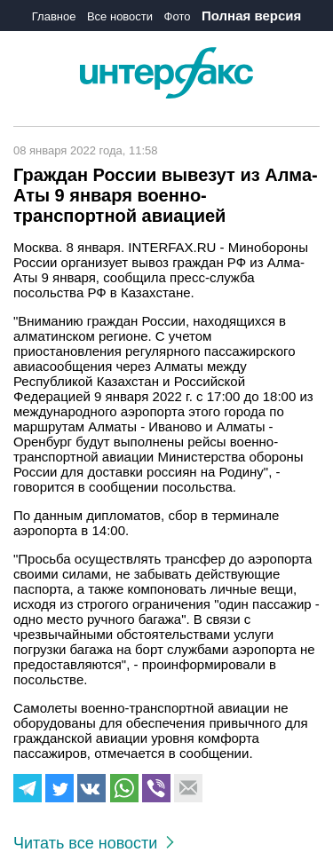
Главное (54, 16)
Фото (178, 16)
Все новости (120, 16)
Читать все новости (94, 843)
